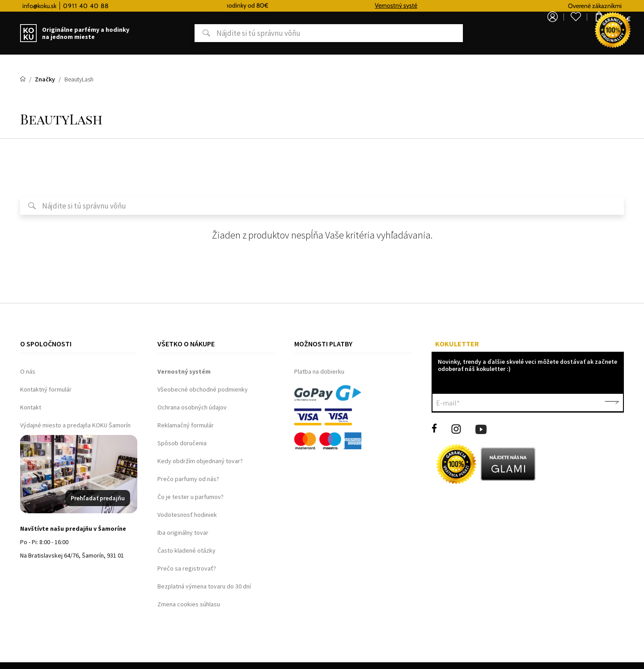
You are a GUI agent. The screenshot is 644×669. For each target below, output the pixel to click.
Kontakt (31, 407)
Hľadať (172, 33)
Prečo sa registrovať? (187, 568)
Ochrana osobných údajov (192, 407)
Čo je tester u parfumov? (191, 497)
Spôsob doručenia (182, 443)
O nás (28, 371)
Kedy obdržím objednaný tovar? (200, 461)
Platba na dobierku (319, 371)
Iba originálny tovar (183, 533)
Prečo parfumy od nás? (188, 479)
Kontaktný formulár (46, 389)
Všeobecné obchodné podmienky (203, 389)
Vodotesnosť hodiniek (187, 515)
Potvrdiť (612, 403)
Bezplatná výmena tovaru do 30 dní (204, 586)
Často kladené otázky (186, 550)
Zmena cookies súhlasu (189, 604)
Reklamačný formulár (186, 425)
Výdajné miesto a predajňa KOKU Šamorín (75, 425)
